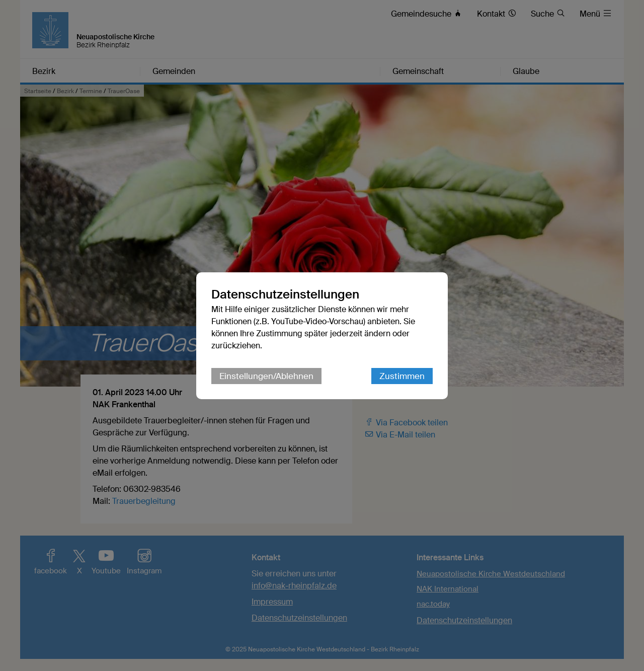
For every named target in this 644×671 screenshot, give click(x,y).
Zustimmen (402, 376)
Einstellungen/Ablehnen (266, 376)
